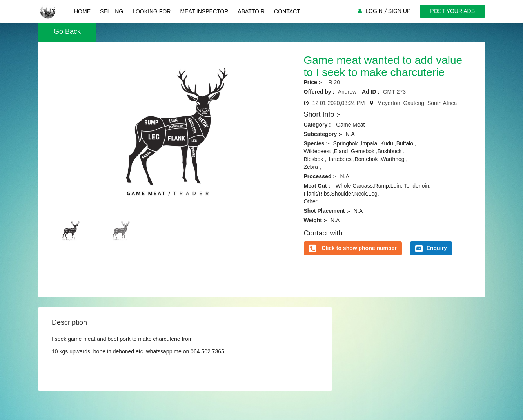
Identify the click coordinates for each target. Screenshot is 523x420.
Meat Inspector (204, 11)
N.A (350, 134)
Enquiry (431, 248)
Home (82, 11)
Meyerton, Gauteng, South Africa (417, 103)
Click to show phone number (359, 248)
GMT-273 (394, 92)
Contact (287, 11)
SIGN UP (400, 11)
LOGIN (374, 11)
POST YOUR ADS (452, 11)
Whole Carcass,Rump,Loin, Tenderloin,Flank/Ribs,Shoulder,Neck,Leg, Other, (367, 194)
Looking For (152, 11)
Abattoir (251, 11)
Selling (112, 11)
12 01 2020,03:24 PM (339, 103)
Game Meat (350, 125)
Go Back (67, 31)
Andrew (347, 92)
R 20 (332, 82)
